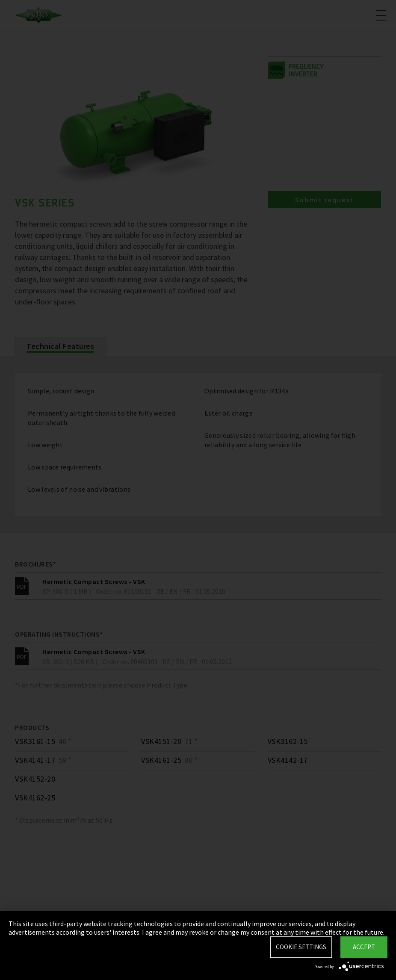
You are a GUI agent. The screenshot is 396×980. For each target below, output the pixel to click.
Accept (364, 947)
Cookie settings (301, 947)
